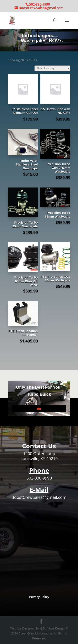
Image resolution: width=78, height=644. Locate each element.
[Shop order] (52, 68)
